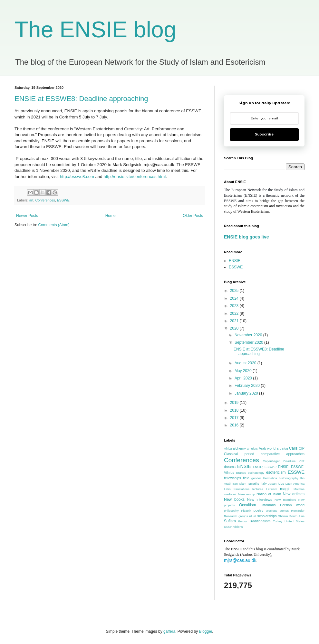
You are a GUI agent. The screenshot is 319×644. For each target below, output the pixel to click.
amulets (252, 448)
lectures (258, 489)
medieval (230, 494)
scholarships (267, 516)
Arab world (267, 448)
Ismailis (253, 483)
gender (256, 478)
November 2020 (249, 335)
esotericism (276, 472)
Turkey (278, 521)
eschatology (256, 473)
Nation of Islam (269, 494)
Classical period (239, 454)
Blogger (206, 631)
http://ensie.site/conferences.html (135, 177)
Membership (246, 494)
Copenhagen (271, 461)
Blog (285, 448)
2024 (235, 298)
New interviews (260, 499)
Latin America (295, 484)
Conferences (45, 200)
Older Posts (193, 216)
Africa (228, 448)
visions (238, 527)
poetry (258, 510)
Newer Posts (27, 216)
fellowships (232, 478)
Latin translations (237, 489)
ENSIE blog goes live (247, 237)
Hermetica (270, 478)
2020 (235, 328)
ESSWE (63, 200)
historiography (289, 478)
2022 (235, 313)
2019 (235, 403)
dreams (230, 467)
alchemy (239, 448)
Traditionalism (260, 521)
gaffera (169, 631)
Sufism (230, 521)
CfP (302, 448)
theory (242, 521)
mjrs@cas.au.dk (240, 560)
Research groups (236, 516)
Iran (235, 484)
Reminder (298, 511)
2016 (235, 425)
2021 (235, 321)
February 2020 (248, 386)
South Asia (297, 516)
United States (295, 521)
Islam (242, 484)
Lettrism (272, 489)
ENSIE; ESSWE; (265, 467)
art (31, 200)
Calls (293, 448)
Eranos (241, 473)
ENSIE (235, 261)
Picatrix (246, 511)
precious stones (277, 511)
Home (111, 216)
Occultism (248, 505)
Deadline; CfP (294, 461)
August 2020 (246, 363)
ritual (253, 516)
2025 (235, 291)
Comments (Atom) (54, 225)
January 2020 (247, 393)
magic (285, 489)
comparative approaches (283, 454)
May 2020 (244, 371)
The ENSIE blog (95, 30)
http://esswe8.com (77, 177)
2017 (235, 418)
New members (285, 500)
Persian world (292, 505)
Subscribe (264, 134)
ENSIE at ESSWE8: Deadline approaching (81, 99)
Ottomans (268, 505)
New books (234, 499)
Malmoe (299, 489)
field (246, 478)
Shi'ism (283, 516)
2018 (235, 410)
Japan (272, 484)
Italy (264, 483)
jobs (281, 483)
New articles (294, 494)
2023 (235, 306)
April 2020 (244, 378)
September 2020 (249, 342)
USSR (228, 527)
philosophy (231, 511)
